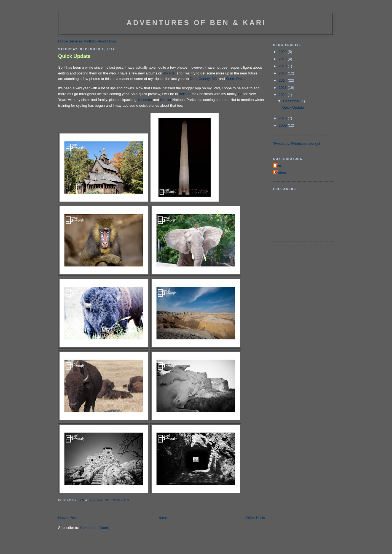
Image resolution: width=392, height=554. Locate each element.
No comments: (118, 500)
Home (63, 41)
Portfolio (90, 41)
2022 (283, 52)
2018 (283, 66)
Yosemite (145, 100)
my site (169, 73)
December (292, 101)
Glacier (166, 100)
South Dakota (237, 79)
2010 (283, 118)
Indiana (185, 94)
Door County (200, 79)
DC (214, 79)
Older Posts (256, 518)
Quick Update (74, 56)
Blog (112, 41)
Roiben (280, 172)
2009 (283, 125)
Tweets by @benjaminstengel (297, 144)
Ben (278, 166)
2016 (283, 73)
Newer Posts (68, 518)
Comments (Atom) (95, 528)
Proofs (103, 41)
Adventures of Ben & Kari (196, 23)
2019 (283, 59)
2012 (283, 95)
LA (240, 94)
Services (76, 41)
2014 (283, 80)
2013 (283, 88)
